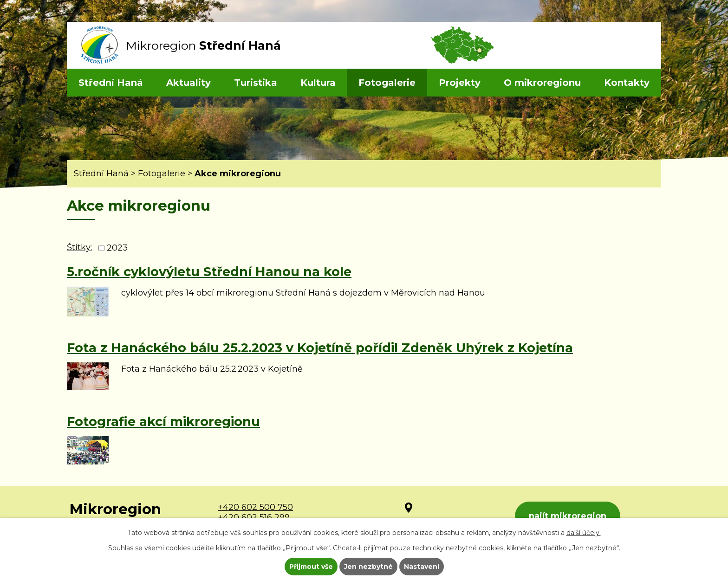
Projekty (460, 83)
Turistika (256, 83)
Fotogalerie (387, 83)
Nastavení (422, 567)
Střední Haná (111, 83)
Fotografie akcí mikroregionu (163, 422)
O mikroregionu (542, 83)
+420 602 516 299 (254, 517)
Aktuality (188, 83)
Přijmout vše (311, 567)
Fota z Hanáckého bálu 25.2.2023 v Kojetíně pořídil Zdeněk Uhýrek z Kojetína (320, 348)
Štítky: (79, 247)
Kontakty (627, 83)
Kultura (318, 83)
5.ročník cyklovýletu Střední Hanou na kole (209, 272)
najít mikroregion (568, 516)
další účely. (584, 533)
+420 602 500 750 (255, 507)
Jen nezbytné (368, 567)
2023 (117, 248)
